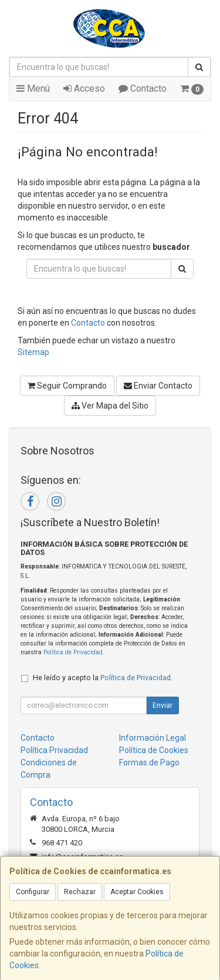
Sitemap (33, 352)
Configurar (33, 892)
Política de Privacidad (73, 652)
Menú (33, 88)
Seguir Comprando (67, 386)
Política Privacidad (54, 750)
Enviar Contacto (158, 386)
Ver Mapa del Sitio (110, 406)
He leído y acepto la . (103, 678)
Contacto (143, 88)
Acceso (84, 88)
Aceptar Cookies (137, 892)
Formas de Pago (149, 762)
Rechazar (80, 892)
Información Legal (153, 738)
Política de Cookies (154, 750)
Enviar (163, 705)
